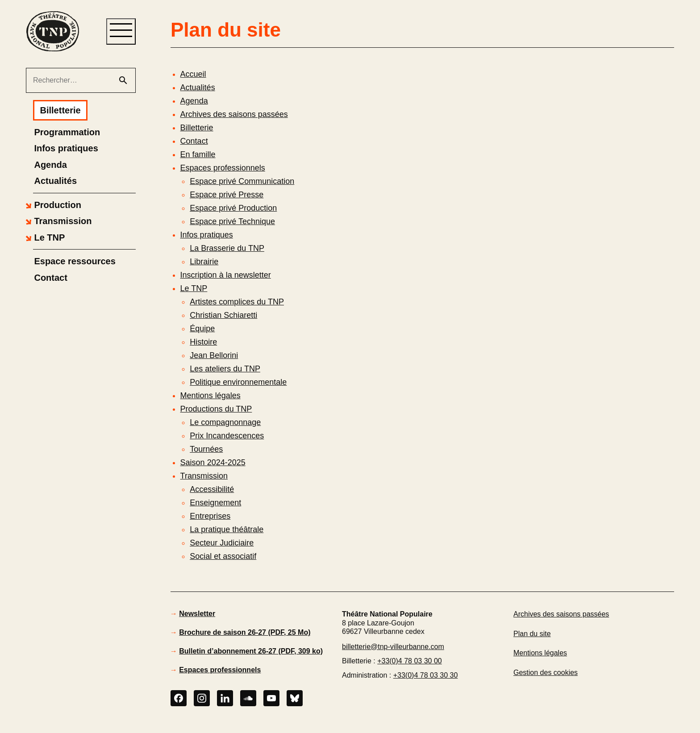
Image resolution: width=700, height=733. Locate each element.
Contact (194, 141)
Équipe (202, 329)
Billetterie (197, 128)
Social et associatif (223, 556)
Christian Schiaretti (223, 315)
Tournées (206, 449)
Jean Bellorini (214, 355)
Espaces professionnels (223, 168)
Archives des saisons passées (234, 114)
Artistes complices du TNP (237, 302)
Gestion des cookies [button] (546, 673)
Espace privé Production (233, 208)
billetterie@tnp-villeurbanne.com (393, 647)
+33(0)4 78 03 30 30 (426, 675)
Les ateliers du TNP (225, 369)
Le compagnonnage (225, 422)
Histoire (203, 342)
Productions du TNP (216, 409)
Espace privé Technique (232, 221)
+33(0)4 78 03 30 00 (410, 661)
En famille (198, 154)
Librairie (204, 262)
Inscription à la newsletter (226, 275)
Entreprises (210, 516)
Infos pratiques (207, 235)
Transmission (204, 476)
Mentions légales (210, 396)
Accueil (193, 74)
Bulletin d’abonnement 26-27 (251, 651)
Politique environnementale (238, 382)
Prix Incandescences (227, 436)
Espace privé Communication (242, 181)
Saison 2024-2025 (213, 462)
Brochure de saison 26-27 (245, 632)
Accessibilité (212, 489)
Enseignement (215, 503)
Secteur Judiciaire (222, 543)
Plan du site (532, 636)
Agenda (194, 101)
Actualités (198, 87)
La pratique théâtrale (227, 529)
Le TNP (194, 288)
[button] (52, 205)
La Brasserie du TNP (227, 248)
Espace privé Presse (227, 195)
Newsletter (197, 614)
